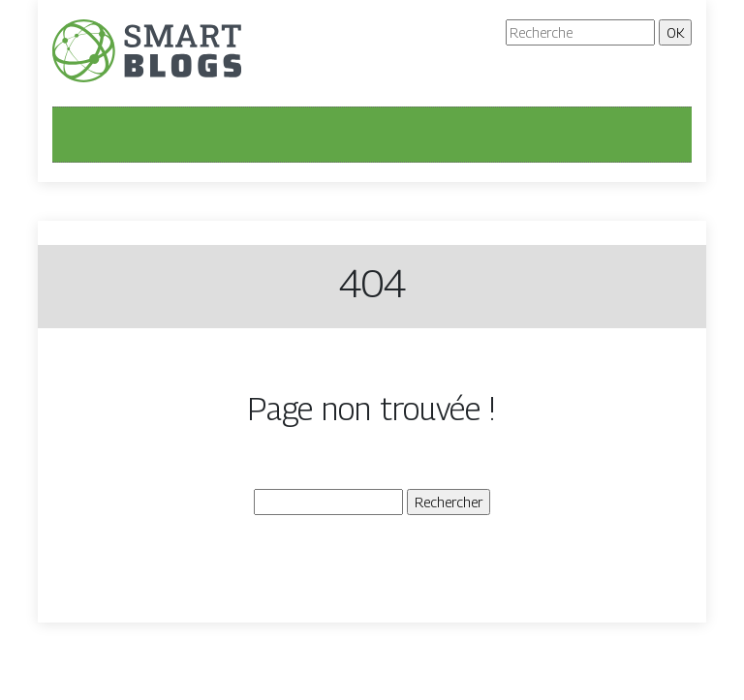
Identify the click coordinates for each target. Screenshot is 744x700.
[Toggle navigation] (79, 135)
